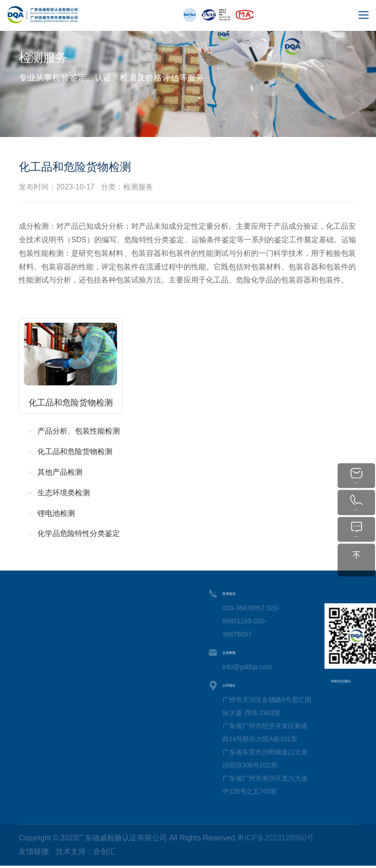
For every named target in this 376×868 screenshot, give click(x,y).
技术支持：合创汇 (86, 851)
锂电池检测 (56, 513)
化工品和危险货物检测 (75, 452)
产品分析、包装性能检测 (79, 431)
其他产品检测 (60, 472)
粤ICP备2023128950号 (275, 838)
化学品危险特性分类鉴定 (79, 533)
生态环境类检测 (64, 493)
